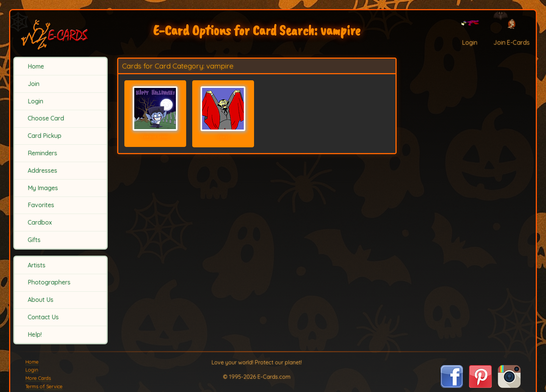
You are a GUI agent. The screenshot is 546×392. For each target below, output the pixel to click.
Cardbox (40, 222)
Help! (35, 334)
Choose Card (46, 118)
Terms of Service (44, 386)
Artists (37, 265)
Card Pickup (45, 136)
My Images (43, 188)
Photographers (49, 282)
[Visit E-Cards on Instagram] (509, 386)
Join (34, 84)
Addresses (42, 170)
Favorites (41, 205)
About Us (41, 300)
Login (35, 101)
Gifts (34, 240)
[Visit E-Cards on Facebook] (452, 386)
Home (36, 66)
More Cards (38, 378)
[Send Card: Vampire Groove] (155, 109)
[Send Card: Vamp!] (223, 109)
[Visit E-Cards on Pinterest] (480, 386)
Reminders (42, 153)
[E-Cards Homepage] (61, 34)
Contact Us (43, 317)
